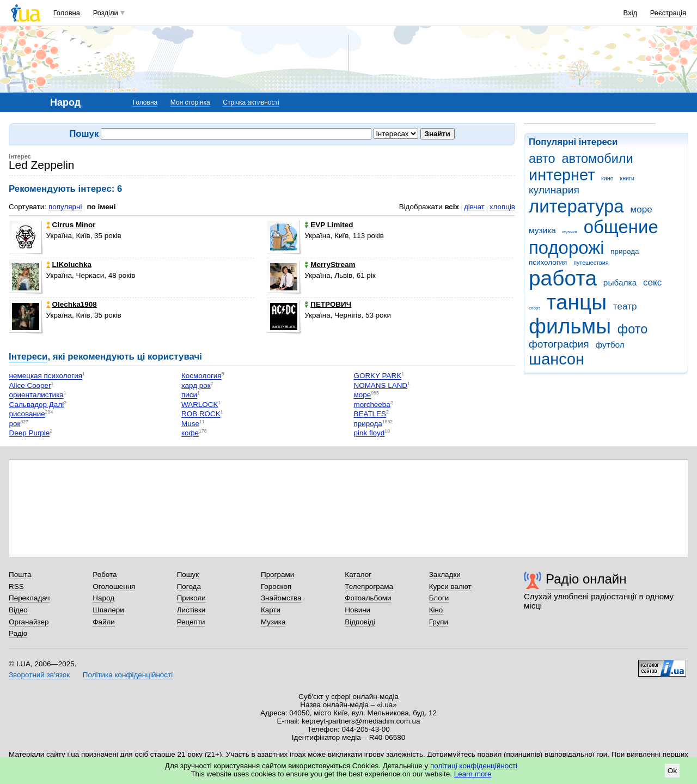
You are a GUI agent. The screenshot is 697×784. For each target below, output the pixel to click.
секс (652, 282)
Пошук (188, 575)
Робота (105, 575)
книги (627, 178)
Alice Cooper (30, 385)
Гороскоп (276, 587)
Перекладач (29, 598)
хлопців (502, 207)
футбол (610, 345)
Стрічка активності (251, 102)
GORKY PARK (378, 376)
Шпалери (108, 610)
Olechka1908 (72, 304)
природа (625, 251)
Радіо (18, 633)
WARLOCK (200, 405)
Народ (103, 598)
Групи (439, 622)
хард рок (196, 385)
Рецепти (191, 622)
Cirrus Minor (71, 225)
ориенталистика (36, 395)
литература (576, 206)
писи (189, 395)
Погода (189, 587)
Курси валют (450, 587)
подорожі (567, 248)
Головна (67, 13)
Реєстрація (668, 13)
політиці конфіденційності (474, 766)
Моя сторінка (190, 102)
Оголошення (114, 587)
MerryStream (330, 265)
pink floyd (369, 433)
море (641, 209)
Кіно (436, 610)
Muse (190, 424)
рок (15, 424)
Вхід (631, 13)
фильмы (570, 326)
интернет (562, 175)
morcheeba (372, 405)
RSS (16, 587)
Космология (201, 376)
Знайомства (281, 598)
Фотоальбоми (368, 598)
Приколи (191, 598)
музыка (570, 232)
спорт (534, 308)
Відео (18, 610)
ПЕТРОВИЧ (328, 304)
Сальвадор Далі (37, 405)
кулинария (554, 190)
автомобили (597, 159)
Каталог (358, 575)
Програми (277, 575)
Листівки (191, 610)
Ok (672, 771)
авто (542, 159)
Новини (357, 610)
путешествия (591, 263)
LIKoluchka (69, 265)
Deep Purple (30, 433)
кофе (190, 433)
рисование (27, 414)
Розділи (106, 13)
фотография (559, 344)
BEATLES (370, 414)
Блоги (439, 598)
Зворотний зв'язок (39, 675)
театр (625, 306)
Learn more (473, 774)
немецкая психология (46, 376)
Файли (104, 622)
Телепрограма (369, 587)
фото (633, 329)
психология (548, 262)
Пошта (20, 575)
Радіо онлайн (586, 579)
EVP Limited (329, 225)
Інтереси (28, 357)
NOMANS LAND (381, 385)
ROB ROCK (201, 414)
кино (607, 178)
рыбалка (620, 282)
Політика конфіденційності (128, 675)
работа (563, 278)
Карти (271, 610)
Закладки (445, 575)
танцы (577, 302)
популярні (65, 207)
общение (621, 227)
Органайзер (29, 622)
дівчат (474, 207)
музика (542, 230)
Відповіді (360, 622)
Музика (273, 622)
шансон (557, 359)
